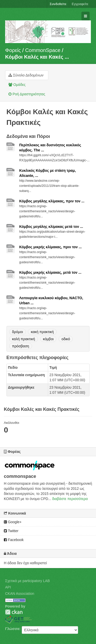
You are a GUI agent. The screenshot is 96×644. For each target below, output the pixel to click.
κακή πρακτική (42, 332)
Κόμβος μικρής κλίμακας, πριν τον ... (50, 247)
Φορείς (13, 50)
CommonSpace (43, 50)
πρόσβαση (21, 346)
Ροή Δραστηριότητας (27, 94)
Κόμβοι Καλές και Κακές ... (37, 57)
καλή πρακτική (24, 339)
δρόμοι (18, 332)
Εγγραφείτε (80, 4)
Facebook (14, 540)
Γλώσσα (12, 629)
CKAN (14, 612)
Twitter (11, 531)
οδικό (66, 339)
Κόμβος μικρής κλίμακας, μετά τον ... (50, 272)
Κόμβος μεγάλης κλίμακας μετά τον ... (51, 227)
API (8, 587)
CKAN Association (20, 594)
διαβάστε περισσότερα (70, 499)
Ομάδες (17, 85)
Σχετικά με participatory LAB (28, 581)
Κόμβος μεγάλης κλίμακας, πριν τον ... (52, 201)
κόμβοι (48, 339)
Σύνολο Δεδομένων (26, 75)
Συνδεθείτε (58, 4)
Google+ (13, 522)
